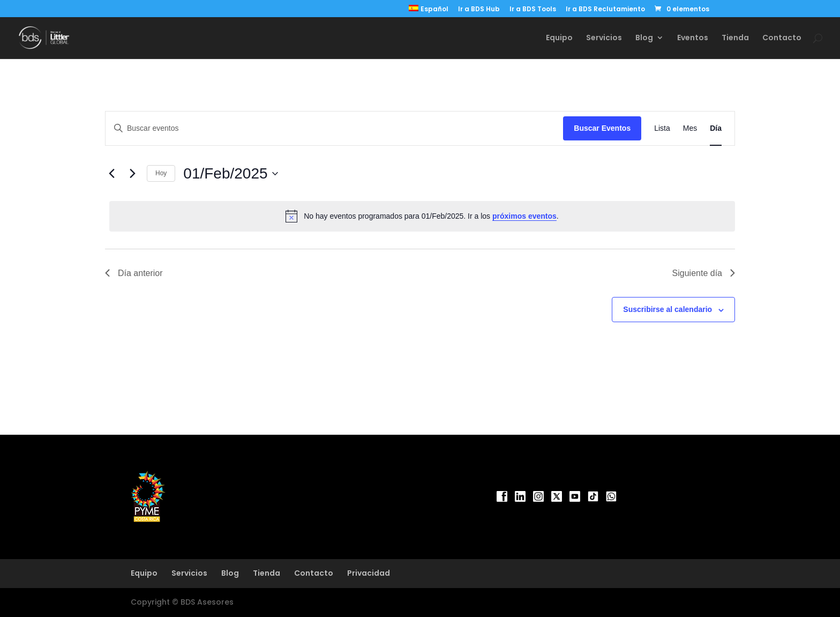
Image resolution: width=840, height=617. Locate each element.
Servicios (604, 38)
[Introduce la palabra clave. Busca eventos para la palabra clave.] (334, 128)
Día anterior (134, 273)
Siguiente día (704, 273)
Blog (644, 38)
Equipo (559, 38)
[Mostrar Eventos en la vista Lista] (662, 128)
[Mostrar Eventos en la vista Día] (716, 128)
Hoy (161, 173)
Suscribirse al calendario (667, 309)
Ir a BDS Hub (479, 10)
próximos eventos (524, 216)
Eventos (693, 38)
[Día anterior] (111, 174)
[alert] (422, 216)
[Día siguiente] (132, 174)
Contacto (782, 38)
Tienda (735, 38)
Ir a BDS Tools (533, 10)
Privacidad (369, 573)
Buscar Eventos (602, 128)
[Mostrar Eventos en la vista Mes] (690, 128)
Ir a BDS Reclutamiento (605, 10)
